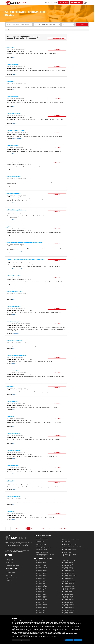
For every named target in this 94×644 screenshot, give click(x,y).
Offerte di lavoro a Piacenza (41, 606)
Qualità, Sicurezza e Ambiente (42, 553)
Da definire (9, 580)
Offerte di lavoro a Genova (69, 587)
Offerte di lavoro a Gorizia (41, 588)
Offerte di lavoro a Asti (68, 566)
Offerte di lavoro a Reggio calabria (70, 614)
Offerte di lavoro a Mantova (69, 598)
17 (53, 528)
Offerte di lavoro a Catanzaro (69, 582)
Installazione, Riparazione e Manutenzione (44, 548)
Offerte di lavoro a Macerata (41, 596)
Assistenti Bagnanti (13, 64)
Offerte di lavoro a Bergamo (41, 569)
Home (9, 30)
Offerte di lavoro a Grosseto (69, 588)
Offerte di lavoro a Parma (41, 611)
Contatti (54, 3)
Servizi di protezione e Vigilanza (70, 554)
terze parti (35, 624)
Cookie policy (10, 564)
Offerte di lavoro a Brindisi (69, 572)
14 (43, 528)
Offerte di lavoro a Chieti (68, 577)
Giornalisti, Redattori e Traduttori (70, 545)
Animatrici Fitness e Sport (15, 291)
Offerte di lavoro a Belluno (41, 570)
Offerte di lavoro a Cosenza (69, 580)
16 (49, 528)
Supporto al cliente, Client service (42, 556)
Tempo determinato (11, 572)
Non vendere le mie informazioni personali (57, 632)
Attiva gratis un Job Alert (57, 38)
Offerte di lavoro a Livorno (41, 593)
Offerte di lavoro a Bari (68, 567)
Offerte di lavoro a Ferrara (69, 583)
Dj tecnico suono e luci (14, 227)
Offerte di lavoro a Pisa (40, 609)
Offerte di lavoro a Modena (41, 599)
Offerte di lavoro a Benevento (69, 570)
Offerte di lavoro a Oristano (41, 604)
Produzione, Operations (41, 551)
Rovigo (14, 30)
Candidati (57, 49)
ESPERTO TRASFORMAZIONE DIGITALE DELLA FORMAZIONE (25, 259)
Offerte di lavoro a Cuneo (41, 579)
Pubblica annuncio (76, 3)
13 (40, 528)
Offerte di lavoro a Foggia (41, 585)
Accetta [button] (78, 640)
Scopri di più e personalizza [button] (21, 640)
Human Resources (39, 546)
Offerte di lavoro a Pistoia (68, 611)
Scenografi (10, 81)
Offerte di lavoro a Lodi (68, 593)
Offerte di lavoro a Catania (41, 582)
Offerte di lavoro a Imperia (41, 590)
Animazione (10, 417)
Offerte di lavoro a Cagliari (41, 575)
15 (46, 528)
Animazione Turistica (13, 450)
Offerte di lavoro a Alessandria (69, 561)
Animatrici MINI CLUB (13, 113)
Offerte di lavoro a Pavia (68, 612)
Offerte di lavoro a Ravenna (41, 614)
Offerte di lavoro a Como (68, 579)
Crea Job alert (10, 559)
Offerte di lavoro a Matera (41, 601)
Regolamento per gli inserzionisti (14, 566)
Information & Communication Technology (72, 546)
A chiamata (9, 576)
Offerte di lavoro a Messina (69, 596)
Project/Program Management (69, 551)
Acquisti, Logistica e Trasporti (42, 538)
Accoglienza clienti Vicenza (15, 130)
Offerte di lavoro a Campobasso (70, 575)
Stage (8, 571)
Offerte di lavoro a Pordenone (69, 609)
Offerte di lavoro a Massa (68, 599)
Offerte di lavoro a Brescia (41, 574)
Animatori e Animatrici (14, 434)
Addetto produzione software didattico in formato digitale (25, 242)
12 (37, 528)
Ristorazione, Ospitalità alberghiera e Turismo (45, 554)
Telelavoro (9, 579)
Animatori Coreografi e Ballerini (16, 210)
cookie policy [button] (72, 622)
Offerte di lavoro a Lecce (68, 591)
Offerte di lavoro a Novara (41, 603)
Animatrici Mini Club (13, 276)
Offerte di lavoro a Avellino (41, 567)
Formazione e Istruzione (41, 545)
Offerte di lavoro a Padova (69, 606)
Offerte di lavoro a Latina (41, 595)
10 (31, 528)
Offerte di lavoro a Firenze (69, 585)
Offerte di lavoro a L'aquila (69, 564)
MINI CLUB (10, 48)
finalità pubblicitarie (20, 627)
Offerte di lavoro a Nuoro (68, 603)
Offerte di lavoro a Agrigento (42, 561)
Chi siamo (47, 3)
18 (56, 528)
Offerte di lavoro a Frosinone (42, 587)
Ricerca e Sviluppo (67, 553)
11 (34, 528)
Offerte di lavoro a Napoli (68, 601)
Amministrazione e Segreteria (42, 540)
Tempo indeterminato (12, 574)
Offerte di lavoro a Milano (41, 598)
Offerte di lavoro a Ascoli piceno (42, 564)
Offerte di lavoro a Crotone (69, 590)
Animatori (10, 386)
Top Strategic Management (69, 556)
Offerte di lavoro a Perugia (69, 607)
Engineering (66, 543)
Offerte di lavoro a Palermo (69, 604)
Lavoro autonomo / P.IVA (12, 577)
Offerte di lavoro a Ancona (41, 562)
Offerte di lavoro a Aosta (68, 562)
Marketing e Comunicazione (41, 549)
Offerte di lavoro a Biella (68, 569)
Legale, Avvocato (67, 548)
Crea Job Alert (64, 3)
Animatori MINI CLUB (13, 176)
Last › (65, 528)
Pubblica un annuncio (11, 561)
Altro (64, 538)
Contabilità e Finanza (40, 541)
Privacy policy (10, 562)
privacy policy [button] (25, 635)
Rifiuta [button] (69, 640)
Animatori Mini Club (13, 193)
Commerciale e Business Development (71, 540)
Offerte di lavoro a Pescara (41, 607)
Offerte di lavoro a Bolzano (69, 574)
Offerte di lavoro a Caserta (41, 577)
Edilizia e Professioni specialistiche (43, 543)
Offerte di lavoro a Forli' (41, 583)
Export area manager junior (15, 322)
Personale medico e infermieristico (70, 549)
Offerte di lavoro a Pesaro (41, 612)
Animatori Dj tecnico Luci (14, 340)
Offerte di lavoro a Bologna (41, 572)
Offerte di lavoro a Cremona (41, 580)
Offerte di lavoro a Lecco (41, 591)
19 (59, 528)
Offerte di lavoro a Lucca (68, 595)
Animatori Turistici (12, 401)
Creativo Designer (67, 541)
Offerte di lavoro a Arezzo (41, 566)
